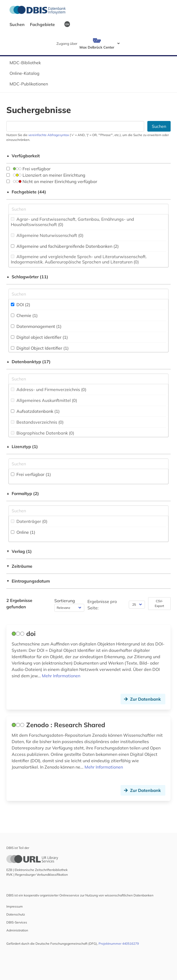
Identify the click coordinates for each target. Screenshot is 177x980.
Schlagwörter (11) (27, 277)
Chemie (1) (24, 315)
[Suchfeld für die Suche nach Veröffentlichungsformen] (88, 511)
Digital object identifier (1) (39, 337)
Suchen (18, 24)
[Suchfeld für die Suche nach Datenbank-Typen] (88, 379)
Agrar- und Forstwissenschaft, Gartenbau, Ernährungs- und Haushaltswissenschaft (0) (72, 222)
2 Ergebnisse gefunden (19, 604)
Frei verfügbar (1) (31, 474)
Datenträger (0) (29, 521)
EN (67, 24)
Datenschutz (16, 914)
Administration (17, 930)
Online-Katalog (25, 73)
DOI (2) (21, 305)
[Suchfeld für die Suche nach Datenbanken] (75, 126)
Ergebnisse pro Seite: (102, 605)
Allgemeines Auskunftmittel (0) (44, 400)
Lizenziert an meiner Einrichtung (46, 175)
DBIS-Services (17, 922)
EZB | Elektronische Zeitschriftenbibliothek (37, 870)
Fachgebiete (43, 24)
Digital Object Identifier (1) (40, 348)
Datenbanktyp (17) (28, 362)
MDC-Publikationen (29, 84)
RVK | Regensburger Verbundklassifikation (37, 875)
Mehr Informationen (61, 676)
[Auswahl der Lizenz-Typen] (88, 464)
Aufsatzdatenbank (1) (35, 411)
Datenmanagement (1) (36, 326)
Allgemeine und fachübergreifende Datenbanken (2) (65, 246)
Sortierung (65, 601)
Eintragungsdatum (28, 581)
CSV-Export (159, 603)
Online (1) (23, 532)
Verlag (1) (19, 551)
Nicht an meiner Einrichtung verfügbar (52, 181)
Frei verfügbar (28, 169)
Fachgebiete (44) (26, 192)
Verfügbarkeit (23, 156)
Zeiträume (19, 566)
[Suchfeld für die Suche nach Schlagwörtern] (88, 294)
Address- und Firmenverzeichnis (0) (49, 389)
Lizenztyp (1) (22, 446)
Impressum (15, 906)
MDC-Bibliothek (25, 63)
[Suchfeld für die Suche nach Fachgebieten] (88, 209)
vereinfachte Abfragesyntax (49, 135)
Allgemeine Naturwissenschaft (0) (47, 235)
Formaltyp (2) (23, 493)
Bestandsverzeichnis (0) (37, 422)
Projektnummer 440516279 (119, 944)
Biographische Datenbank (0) (43, 433)
